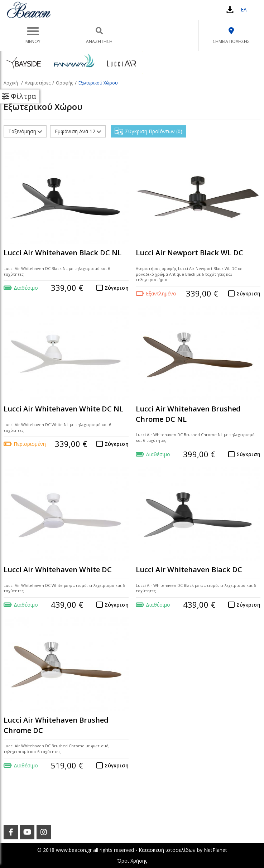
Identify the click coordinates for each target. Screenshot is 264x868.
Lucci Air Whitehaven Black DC (189, 570)
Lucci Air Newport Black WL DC (189, 253)
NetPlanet (215, 850)
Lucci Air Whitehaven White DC (58, 570)
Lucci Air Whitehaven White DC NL (63, 409)
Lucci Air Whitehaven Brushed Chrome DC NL (188, 414)
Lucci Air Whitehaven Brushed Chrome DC (56, 725)
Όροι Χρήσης (132, 861)
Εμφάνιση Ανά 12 (78, 131)
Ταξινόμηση (25, 131)
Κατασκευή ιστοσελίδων (167, 850)
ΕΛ (244, 9)
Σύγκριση (117, 288)
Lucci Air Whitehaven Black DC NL (63, 253)
